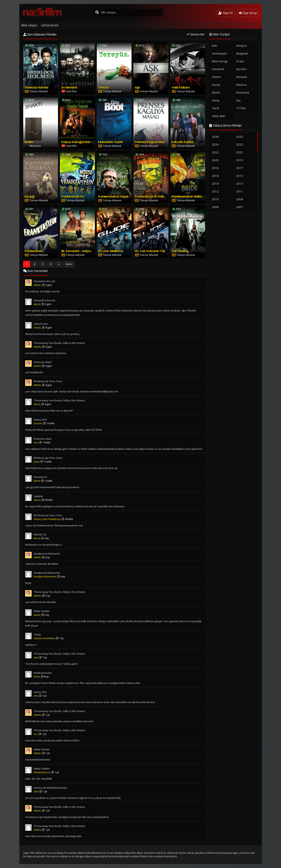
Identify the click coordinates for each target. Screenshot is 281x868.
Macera (241, 85)
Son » (69, 264)
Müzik (216, 92)
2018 (215, 168)
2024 (215, 144)
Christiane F (40, 477)
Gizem (216, 77)
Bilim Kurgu (220, 61)
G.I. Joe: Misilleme (111, 251)
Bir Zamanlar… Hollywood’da (81, 251)
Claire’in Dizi (41, 324)
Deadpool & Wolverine (47, 554)
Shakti (29, 142)
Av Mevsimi (69, 87)
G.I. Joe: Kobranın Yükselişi (153, 251)
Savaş (216, 100)
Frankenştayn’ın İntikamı (152, 196)
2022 (215, 152)
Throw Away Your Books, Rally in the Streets (59, 343)
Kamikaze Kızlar (43, 673)
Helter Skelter (42, 611)
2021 (240, 152)
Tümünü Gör (195, 34)
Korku (216, 85)
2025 (240, 137)
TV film (241, 108)
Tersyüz (104, 87)
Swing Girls (40, 420)
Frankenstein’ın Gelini (187, 196)
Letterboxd (50, 25)
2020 (215, 160)
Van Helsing (180, 251)
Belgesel (242, 53)
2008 (215, 207)
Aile (214, 46)
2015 (240, 176)
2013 (240, 183)
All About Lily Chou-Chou (48, 381)
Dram (240, 61)
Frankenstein (34, 251)
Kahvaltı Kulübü (183, 142)
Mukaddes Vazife (111, 142)
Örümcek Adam (43, 362)
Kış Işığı (30, 196)
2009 (240, 199)
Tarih (215, 108)
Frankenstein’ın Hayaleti (115, 196)
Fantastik (218, 69)
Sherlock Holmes (36, 87)
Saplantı (38, 496)
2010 (215, 199)
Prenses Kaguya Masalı (151, 142)
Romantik (243, 92)
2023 (240, 144)
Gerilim (241, 69)
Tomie (37, 634)
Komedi (241, 77)
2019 (240, 160)
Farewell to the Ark (44, 281)
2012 (215, 191)
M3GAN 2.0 (40, 534)
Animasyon (219, 53)
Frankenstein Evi (73, 196)
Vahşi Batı (218, 116)
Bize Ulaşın (29, 25)
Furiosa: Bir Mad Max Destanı (50, 788)
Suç (238, 100)
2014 (215, 183)
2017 (240, 168)
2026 (215, 137)
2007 (240, 207)
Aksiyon (242, 46)
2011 (240, 191)
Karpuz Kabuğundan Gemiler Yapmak (88, 142)
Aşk (137, 87)
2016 (215, 176)
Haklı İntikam (181, 87)
